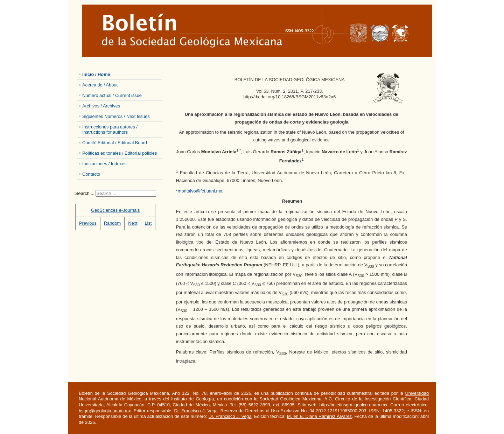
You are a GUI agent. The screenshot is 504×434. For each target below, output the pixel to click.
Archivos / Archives (101, 106)
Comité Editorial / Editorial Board (115, 143)
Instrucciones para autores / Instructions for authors (110, 129)
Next (133, 223)
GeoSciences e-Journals (115, 210)
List (148, 223)
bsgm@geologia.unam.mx (105, 411)
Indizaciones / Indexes (104, 164)
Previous (88, 223)
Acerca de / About (100, 85)
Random (112, 223)
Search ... (85, 193)
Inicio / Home (96, 74)
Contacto (91, 174)
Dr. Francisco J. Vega (196, 411)
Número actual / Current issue (112, 95)
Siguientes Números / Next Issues (116, 116)
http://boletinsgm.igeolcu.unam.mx (353, 405)
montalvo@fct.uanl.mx (200, 191)
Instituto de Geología (192, 399)
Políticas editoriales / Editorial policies (120, 153)
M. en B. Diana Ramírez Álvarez (319, 416)
